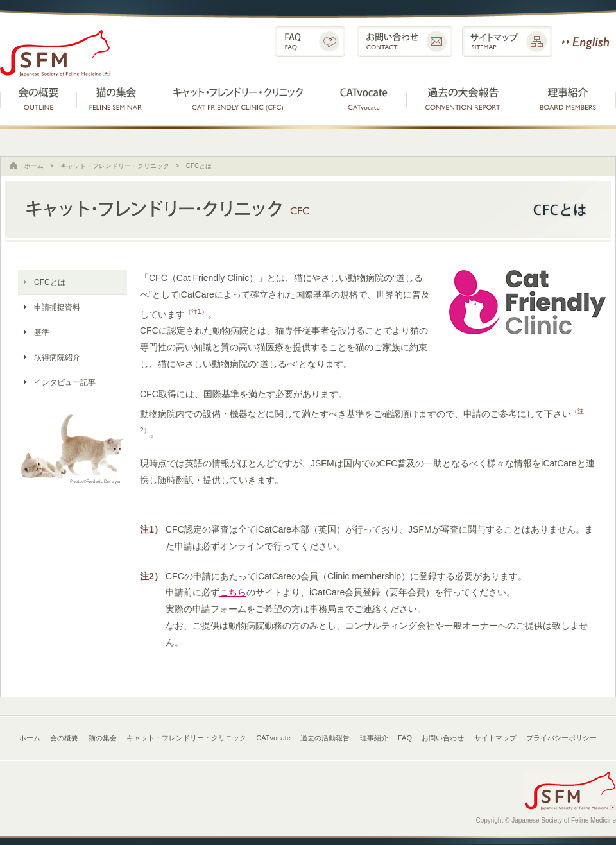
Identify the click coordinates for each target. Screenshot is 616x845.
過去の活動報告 (464, 97)
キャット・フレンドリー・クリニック (238, 97)
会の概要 (38, 97)
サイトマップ (507, 42)
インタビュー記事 (65, 382)
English (586, 42)
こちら (233, 592)
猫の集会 (116, 97)
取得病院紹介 (57, 357)
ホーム (34, 166)
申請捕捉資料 (57, 307)
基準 (42, 332)
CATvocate (364, 97)
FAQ (310, 42)
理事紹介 (569, 97)
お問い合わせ (405, 42)
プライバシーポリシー (561, 738)
